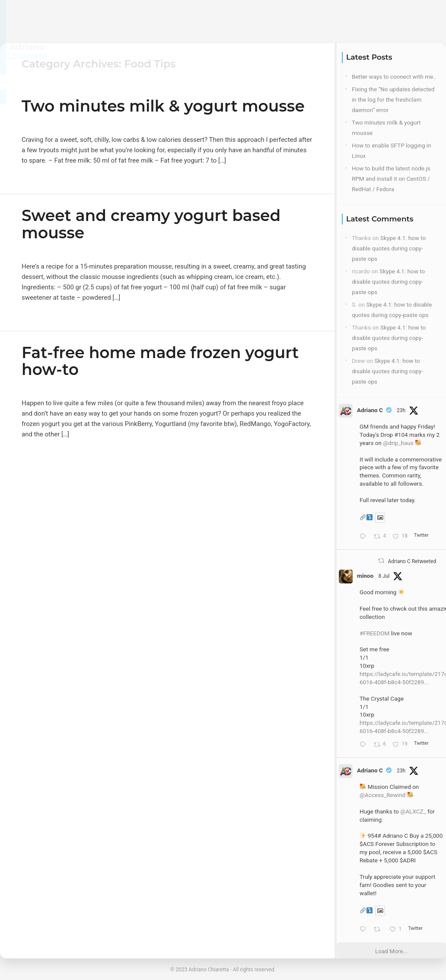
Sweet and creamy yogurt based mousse (151, 224)
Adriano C (370, 410)
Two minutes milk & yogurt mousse (163, 106)
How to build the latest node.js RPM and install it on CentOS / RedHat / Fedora (391, 179)
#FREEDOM (374, 633)
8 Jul (384, 576)
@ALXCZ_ (413, 811)
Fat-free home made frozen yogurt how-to (160, 361)
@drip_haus (398, 443)
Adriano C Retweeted (412, 561)
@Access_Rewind (382, 795)
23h (401, 410)
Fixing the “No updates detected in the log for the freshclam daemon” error (393, 99)
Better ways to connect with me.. (394, 77)
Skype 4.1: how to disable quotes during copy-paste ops (389, 248)
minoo (365, 576)
